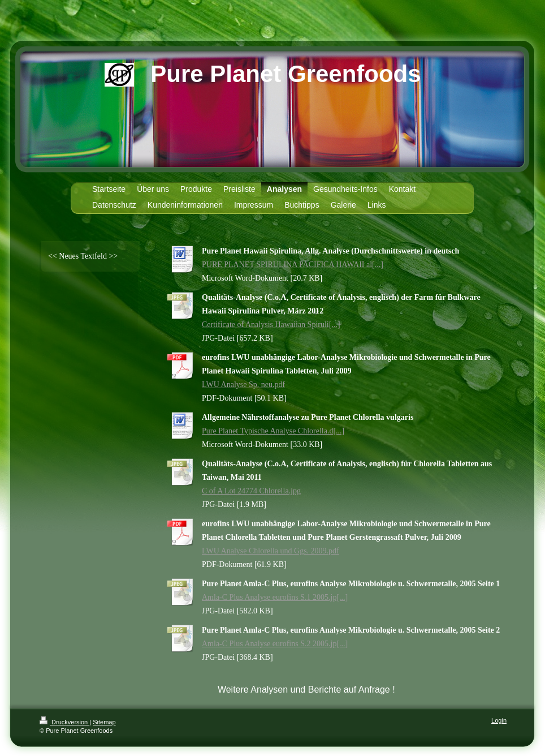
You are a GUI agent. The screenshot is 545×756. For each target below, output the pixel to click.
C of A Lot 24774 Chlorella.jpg (251, 491)
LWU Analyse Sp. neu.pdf (243, 385)
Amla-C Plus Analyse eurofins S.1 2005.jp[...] (275, 597)
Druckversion (64, 722)
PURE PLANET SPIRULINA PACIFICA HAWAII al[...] (293, 265)
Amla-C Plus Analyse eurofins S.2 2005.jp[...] (275, 644)
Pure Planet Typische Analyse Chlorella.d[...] (273, 431)
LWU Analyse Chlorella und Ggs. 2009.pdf (271, 551)
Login (499, 720)
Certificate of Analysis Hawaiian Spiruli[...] (271, 325)
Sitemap (104, 722)
